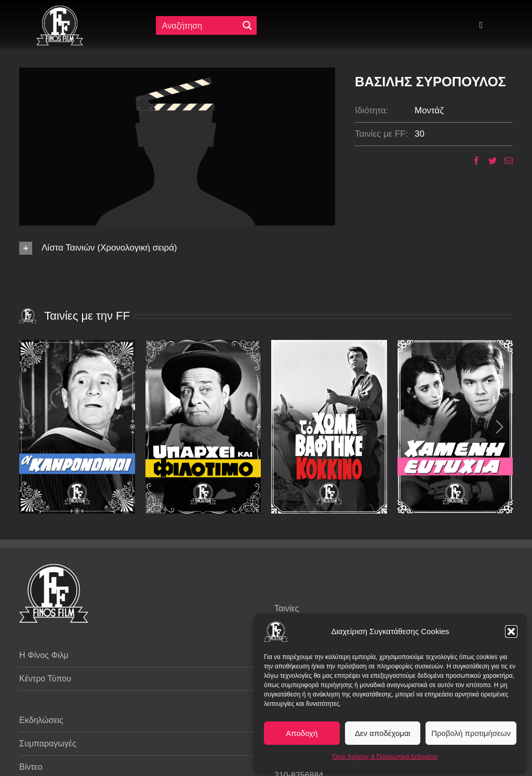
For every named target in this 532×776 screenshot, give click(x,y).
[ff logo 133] (60, 10)
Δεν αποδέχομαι (383, 733)
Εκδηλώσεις (41, 720)
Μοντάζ (429, 110)
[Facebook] (473, 161)
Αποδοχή (302, 733)
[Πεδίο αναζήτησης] (198, 25)
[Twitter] (489, 161)
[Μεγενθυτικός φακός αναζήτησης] (247, 25)
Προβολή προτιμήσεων (471, 733)
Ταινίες (287, 608)
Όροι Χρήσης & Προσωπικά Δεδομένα (385, 757)
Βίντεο (31, 767)
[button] (511, 632)
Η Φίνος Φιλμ (44, 655)
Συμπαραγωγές (48, 744)
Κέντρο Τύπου (45, 679)
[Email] (505, 161)
